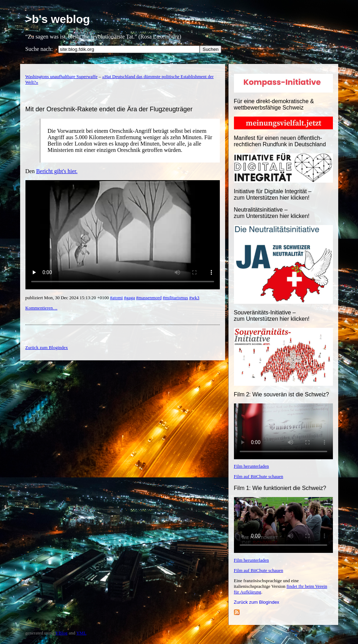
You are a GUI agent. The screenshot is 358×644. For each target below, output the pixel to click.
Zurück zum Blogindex (257, 602)
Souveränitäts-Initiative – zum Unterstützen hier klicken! (272, 316)
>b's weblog (58, 19)
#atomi (116, 298)
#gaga (130, 298)
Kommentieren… (42, 308)
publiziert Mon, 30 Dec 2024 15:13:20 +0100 (68, 298)
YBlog (61, 633)
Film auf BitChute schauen (259, 476)
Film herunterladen (251, 466)
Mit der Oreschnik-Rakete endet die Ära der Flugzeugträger (109, 109)
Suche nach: (39, 49)
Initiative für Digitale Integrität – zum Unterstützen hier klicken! (273, 194)
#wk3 (194, 298)
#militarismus (175, 298)
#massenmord (149, 298)
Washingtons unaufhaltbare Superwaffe (61, 76)
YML (81, 633)
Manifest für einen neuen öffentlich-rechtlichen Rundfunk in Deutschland (280, 141)
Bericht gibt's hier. (57, 171)
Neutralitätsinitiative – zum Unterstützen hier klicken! (272, 213)
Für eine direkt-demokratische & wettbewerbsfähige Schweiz (274, 104)
